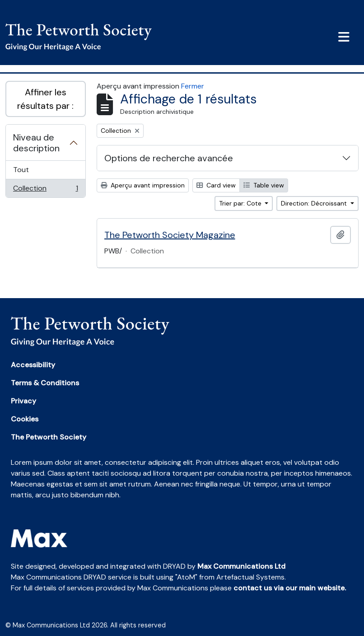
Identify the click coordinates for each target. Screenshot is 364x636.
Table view (264, 185)
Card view (216, 185)
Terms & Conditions (45, 383)
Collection (45, 190)
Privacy (23, 401)
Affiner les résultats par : (45, 99)
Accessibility (33, 365)
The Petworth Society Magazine (170, 235)
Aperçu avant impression (143, 185)
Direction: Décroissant (315, 203)
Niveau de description (36, 143)
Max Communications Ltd (241, 566)
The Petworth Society (49, 437)
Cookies (25, 419)
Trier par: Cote (241, 203)
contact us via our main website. (290, 588)
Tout (21, 170)
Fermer (193, 86)
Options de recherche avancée (169, 158)
